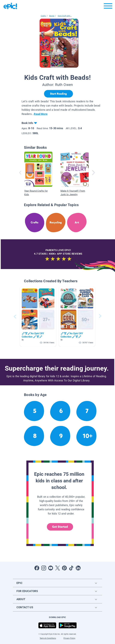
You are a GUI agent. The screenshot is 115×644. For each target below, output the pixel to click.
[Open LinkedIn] (78, 568)
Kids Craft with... (65, 16)
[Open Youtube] (51, 568)
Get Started (60, 527)
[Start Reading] (58, 94)
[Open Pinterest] (64, 568)
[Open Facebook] (37, 568)
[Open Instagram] (44, 568)
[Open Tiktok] (71, 568)
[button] (38, 317)
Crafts (43, 16)
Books (52, 16)
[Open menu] (108, 7)
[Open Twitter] (57, 568)
